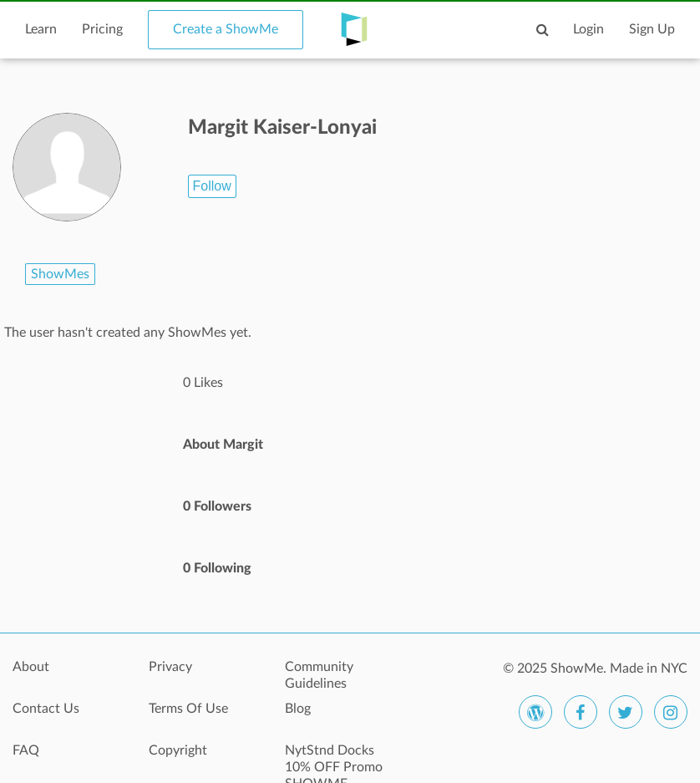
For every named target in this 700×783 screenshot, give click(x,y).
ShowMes (60, 274)
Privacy (170, 667)
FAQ (26, 750)
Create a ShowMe (226, 29)
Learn (41, 29)
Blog (298, 709)
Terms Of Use (188, 709)
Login (588, 29)
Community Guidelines (319, 675)
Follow (212, 186)
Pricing (102, 29)
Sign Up (652, 29)
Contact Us (46, 709)
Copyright (178, 750)
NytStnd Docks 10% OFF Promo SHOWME (334, 760)
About (31, 667)
